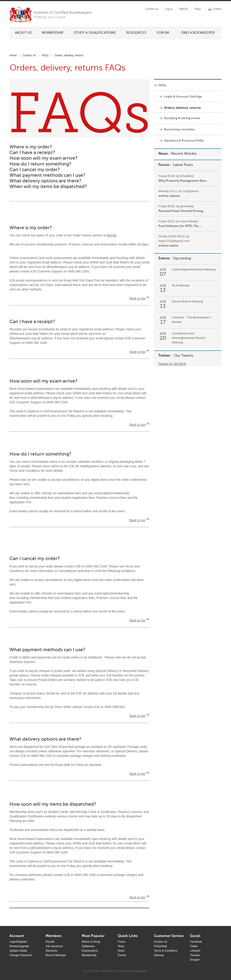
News (163, 154)
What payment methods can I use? (47, 176)
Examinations (90, 951)
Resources (136, 33)
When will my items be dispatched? (48, 187)
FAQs (45, 55)
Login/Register (18, 942)
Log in (169, 9)
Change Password (21, 955)
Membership (53, 33)
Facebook (196, 942)
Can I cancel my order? (35, 170)
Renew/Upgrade (19, 946)
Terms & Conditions (166, 951)
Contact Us (29, 55)
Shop (198, 9)
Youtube (195, 955)
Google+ (195, 960)
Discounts (52, 951)
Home (13, 55)
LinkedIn (195, 951)
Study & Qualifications (95, 33)
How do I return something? (40, 164)
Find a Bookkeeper (198, 33)
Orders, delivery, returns (69, 55)
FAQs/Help (160, 946)
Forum (163, 33)
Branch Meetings (56, 955)
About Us (23, 33)
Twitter (164, 356)
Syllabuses (88, 946)
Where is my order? (31, 147)
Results (50, 942)
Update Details (18, 951)
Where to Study (91, 942)
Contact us (152, 9)
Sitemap (159, 955)
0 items (217, 9)
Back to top (137, 298)
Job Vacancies (54, 946)
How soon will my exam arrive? (43, 158)
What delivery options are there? (45, 181)
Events (164, 259)
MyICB (184, 9)
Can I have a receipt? (32, 153)
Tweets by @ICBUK (172, 364)
